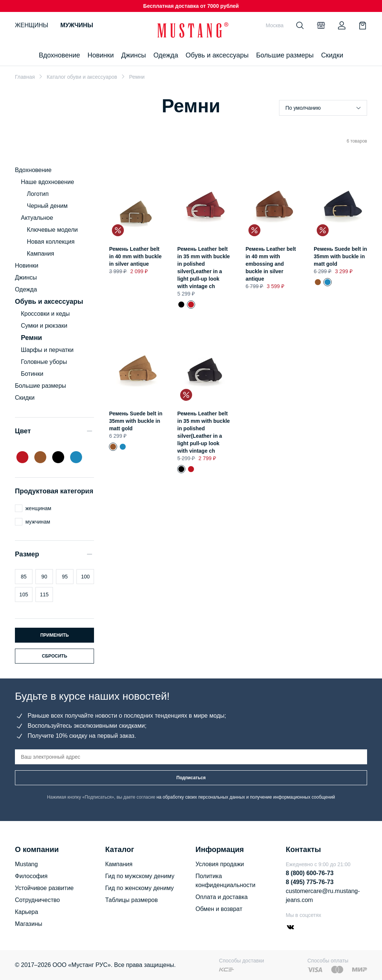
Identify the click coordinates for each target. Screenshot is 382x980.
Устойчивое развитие (44, 888)
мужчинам (38, 522)
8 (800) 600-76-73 (310, 873)
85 (24, 577)
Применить (55, 635)
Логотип (38, 194)
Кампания (40, 254)
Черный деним (47, 206)
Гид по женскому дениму (140, 888)
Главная (25, 77)
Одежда (166, 55)
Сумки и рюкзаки (44, 326)
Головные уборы (44, 362)
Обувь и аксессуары (217, 55)
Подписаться (191, 778)
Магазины (29, 924)
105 (24, 594)
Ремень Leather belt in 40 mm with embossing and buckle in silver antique (271, 264)
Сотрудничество (37, 900)
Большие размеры (285, 55)
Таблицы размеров (131, 900)
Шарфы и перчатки (47, 350)
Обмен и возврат (219, 909)
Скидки (332, 55)
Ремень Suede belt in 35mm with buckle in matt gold (340, 256)
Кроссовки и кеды (45, 314)
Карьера (26, 912)
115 (44, 594)
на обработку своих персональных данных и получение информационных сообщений (246, 797)
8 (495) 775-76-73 (310, 882)
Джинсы (134, 55)
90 (44, 577)
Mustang (26, 864)
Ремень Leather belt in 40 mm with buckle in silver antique (135, 256)
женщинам (38, 508)
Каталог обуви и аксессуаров (82, 77)
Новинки (101, 55)
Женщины (32, 25)
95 (65, 577)
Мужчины (77, 25)
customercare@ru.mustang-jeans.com (323, 895)
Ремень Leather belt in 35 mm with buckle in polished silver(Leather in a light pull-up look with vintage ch (181, 305)
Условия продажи (220, 864)
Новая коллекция (51, 242)
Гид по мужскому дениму (140, 876)
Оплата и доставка (222, 897)
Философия (31, 876)
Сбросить (54, 656)
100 (85, 577)
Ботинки (32, 374)
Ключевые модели (52, 230)
